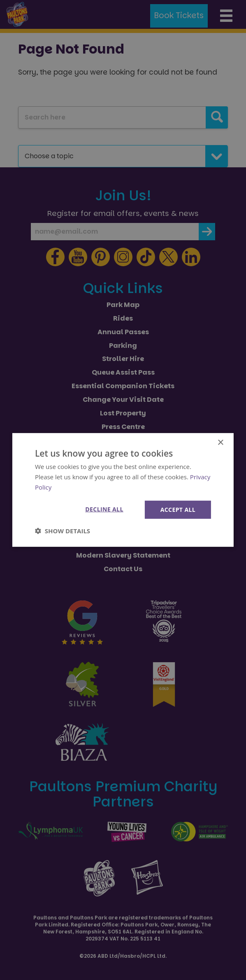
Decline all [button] (104, 509)
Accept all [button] (178, 509)
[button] (63, 531)
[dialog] (123, 490)
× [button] (220, 443)
